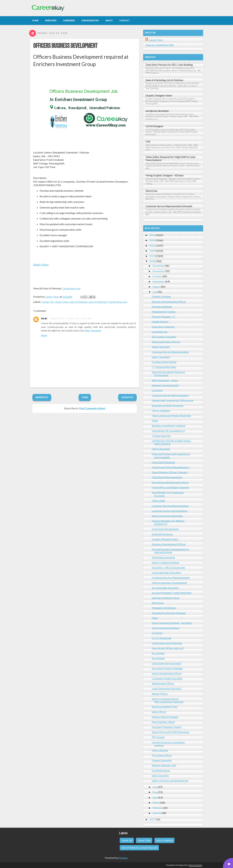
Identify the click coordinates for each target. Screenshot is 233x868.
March (156, 803)
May (155, 792)
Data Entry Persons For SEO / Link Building (169, 65)
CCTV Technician (161, 638)
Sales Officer (159, 712)
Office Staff (158, 501)
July (155, 292)
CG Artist (157, 390)
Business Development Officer (169, 301)
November (158, 271)
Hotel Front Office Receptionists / (171, 467)
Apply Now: (41, 265)
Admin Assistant (161, 347)
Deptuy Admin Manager (165, 717)
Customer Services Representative (171, 577)
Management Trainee (164, 311)
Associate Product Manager (167, 668)
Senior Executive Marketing (167, 516)
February (157, 808)
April (155, 797)
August (156, 287)
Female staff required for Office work (173, 400)
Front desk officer (162, 755)
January (157, 813)
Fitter (155, 421)
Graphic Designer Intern (159, 95)
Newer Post (42, 397)
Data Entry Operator (163, 327)
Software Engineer (162, 306)
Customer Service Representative (170, 352)
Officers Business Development (65, 46)
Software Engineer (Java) (166, 598)
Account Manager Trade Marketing (172, 593)
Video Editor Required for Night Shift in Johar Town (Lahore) (171, 158)
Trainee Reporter (161, 436)
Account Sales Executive (165, 588)
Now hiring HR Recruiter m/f (168, 648)
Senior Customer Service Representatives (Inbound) (168, 700)
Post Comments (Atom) (92, 408)
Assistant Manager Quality (167, 727)
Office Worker (160, 750)
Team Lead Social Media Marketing (171, 416)
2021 (152, 246)
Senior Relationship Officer (167, 673)
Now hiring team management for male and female (170, 551)
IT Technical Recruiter (164, 367)
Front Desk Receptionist (165, 529)
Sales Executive (160, 776)
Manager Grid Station (164, 608)
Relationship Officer (163, 683)
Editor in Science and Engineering (170, 781)
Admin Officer (160, 694)
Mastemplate (196, 865)
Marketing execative (163, 557)
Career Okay (61, 302)
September (159, 281)
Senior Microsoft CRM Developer (171, 732)
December (158, 266)
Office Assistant (161, 449)
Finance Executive (162, 760)
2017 (152, 819)
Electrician (151, 191)
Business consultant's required (169, 426)
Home (85, 397)
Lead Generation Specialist (166, 663)
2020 (152, 251)
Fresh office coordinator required (170, 487)
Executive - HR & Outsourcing (168, 567)
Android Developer (162, 534)
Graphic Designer (161, 296)
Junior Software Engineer (166, 628)
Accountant (158, 653)
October (157, 276)
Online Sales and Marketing (167, 643)
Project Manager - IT (164, 316)
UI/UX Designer (154, 126)
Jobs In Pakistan (78, 302)
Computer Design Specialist (167, 678)
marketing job (160, 332)
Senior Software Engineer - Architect (172, 623)
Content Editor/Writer (164, 362)
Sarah (44, 318)
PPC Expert (158, 737)
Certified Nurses (161, 770)
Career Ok (47, 302)
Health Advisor (160, 322)
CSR (148, 142)
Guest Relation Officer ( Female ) (170, 472)
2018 (152, 261)
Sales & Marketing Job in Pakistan (164, 80)
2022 (152, 240)
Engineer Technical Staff (165, 385)
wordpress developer (157, 111)
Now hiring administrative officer (170, 482)
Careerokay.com (71, 288)
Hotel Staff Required (163, 462)
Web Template (93, 330)
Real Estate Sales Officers (166, 342)
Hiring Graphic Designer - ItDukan (164, 175)
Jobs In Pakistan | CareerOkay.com (108, 302)
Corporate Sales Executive (166, 572)
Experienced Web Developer (168, 406)
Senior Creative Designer (166, 562)
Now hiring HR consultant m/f (168, 431)
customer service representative (170, 511)
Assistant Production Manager (169, 613)
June (155, 787)
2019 (152, 256)
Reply (44, 335)
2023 (152, 235)
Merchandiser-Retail (163, 722)
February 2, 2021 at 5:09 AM (71, 318)
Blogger (123, 858)
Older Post (127, 397)
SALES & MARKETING (165, 707)
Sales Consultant (161, 357)
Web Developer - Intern (165, 380)
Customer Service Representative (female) (169, 206)
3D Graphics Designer (164, 337)
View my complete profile (160, 45)
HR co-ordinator (161, 411)
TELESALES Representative (167, 477)
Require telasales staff (164, 765)
